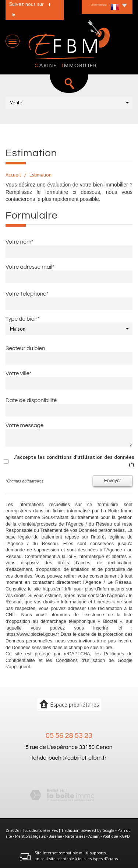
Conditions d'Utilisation (81, 660)
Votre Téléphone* (27, 294)
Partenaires (75, 836)
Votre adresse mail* (30, 267)
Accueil (13, 175)
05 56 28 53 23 (69, 736)
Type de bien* (22, 319)
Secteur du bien (25, 348)
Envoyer (113, 481)
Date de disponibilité (31, 400)
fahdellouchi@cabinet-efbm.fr (69, 758)
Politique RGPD (116, 836)
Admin (94, 836)
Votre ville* (19, 373)
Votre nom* (20, 242)
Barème (55, 836)
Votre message (24, 425)
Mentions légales (30, 836)
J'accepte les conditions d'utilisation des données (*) (74, 461)
